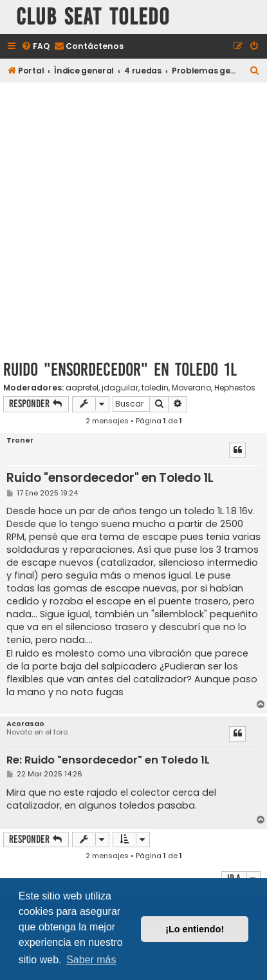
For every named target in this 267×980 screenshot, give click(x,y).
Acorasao (25, 724)
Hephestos (235, 388)
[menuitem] (35, 47)
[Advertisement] (133, 219)
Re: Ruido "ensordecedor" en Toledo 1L (108, 761)
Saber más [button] (91, 960)
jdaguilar (120, 388)
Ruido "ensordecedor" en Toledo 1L (120, 370)
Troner (20, 440)
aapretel (82, 388)
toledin (155, 388)
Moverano (191, 388)
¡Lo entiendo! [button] (195, 929)
